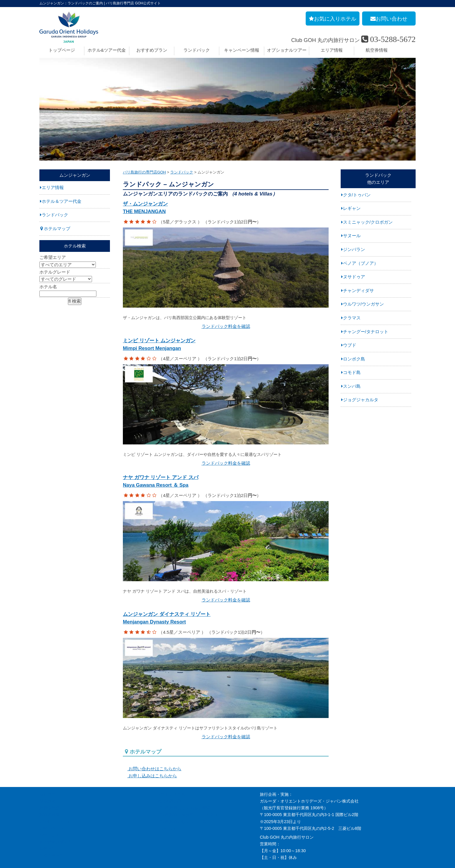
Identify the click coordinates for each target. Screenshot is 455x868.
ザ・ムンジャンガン (226, 209)
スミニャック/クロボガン (368, 222)
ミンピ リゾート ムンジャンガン (226, 341)
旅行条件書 (50, 798)
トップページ (62, 50)
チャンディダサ (358, 290)
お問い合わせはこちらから (152, 752)
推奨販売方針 (52, 838)
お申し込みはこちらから (150, 759)
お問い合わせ (52, 811)
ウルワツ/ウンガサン (363, 304)
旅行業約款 (50, 791)
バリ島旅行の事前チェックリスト (188, 798)
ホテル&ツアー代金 (107, 50)
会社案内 (48, 778)
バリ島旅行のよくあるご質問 (184, 791)
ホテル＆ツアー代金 (62, 201)
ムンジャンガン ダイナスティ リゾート (226, 606)
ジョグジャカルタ (361, 400)
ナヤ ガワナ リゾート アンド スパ (226, 474)
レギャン (352, 208)
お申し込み (50, 818)
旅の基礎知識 (169, 784)
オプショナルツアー (287, 50)
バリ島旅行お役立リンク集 (182, 805)
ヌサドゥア (354, 277)
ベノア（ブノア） (361, 263)
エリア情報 (332, 50)
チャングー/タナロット (366, 332)
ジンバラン (354, 249)
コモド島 (352, 372)
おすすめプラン (152, 50)
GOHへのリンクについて (180, 811)
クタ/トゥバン (357, 195)
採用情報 (48, 784)
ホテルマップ (57, 229)
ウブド (350, 345)
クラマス (352, 318)
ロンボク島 (354, 359)
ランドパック (197, 50)
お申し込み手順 (171, 778)
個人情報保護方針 (56, 825)
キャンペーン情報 (242, 50)
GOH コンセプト (55, 805)
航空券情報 (377, 50)
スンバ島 (352, 386)
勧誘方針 (48, 832)
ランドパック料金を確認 (226, 322)
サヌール (352, 236)
